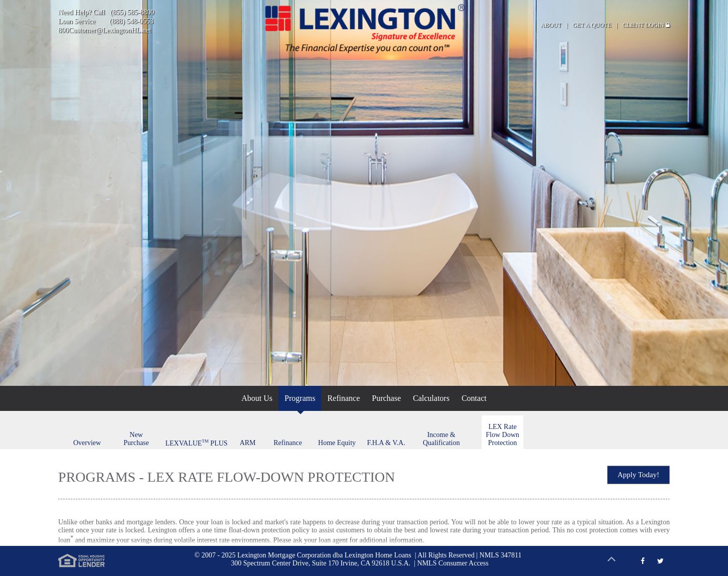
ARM (248, 443)
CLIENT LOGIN (646, 25)
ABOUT (551, 25)
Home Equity (337, 443)
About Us (257, 398)
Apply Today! (638, 475)
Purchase (386, 398)
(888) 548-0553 (131, 21)
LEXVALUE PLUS (197, 443)
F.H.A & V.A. (386, 443)
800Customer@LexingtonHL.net (105, 30)
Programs (300, 398)
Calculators (431, 398)
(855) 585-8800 (132, 12)
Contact (474, 398)
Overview (87, 443)
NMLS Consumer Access (453, 563)
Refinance (343, 398)
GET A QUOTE (592, 25)
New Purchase (136, 439)
